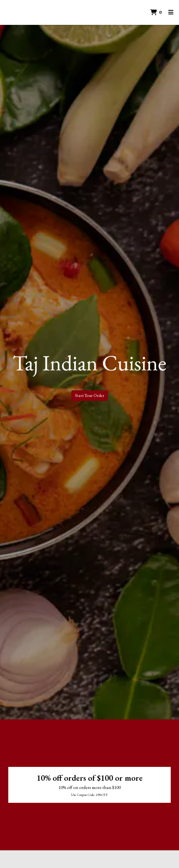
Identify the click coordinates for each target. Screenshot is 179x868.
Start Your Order (90, 395)
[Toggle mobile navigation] (171, 12)
